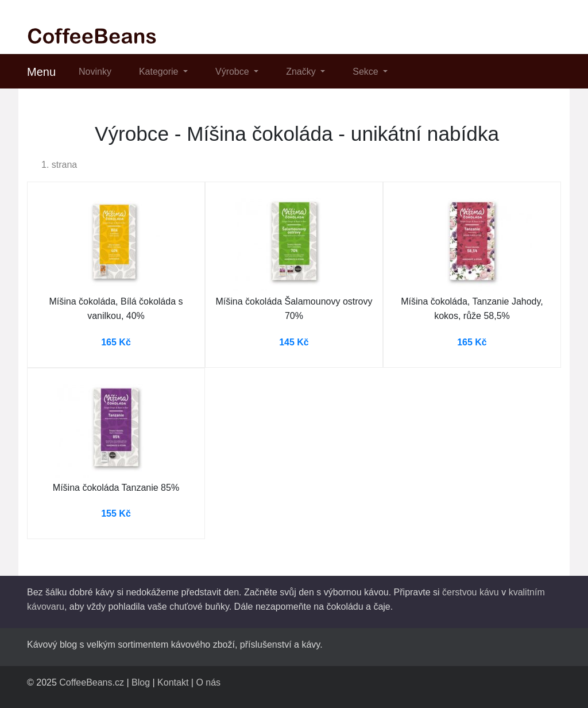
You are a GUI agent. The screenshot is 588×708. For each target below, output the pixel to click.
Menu (41, 72)
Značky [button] (302, 72)
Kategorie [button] (160, 72)
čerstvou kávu (471, 592)
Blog (141, 682)
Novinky (95, 72)
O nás (208, 682)
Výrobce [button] (233, 72)
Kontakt (173, 682)
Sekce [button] (367, 72)
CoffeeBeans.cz (92, 682)
